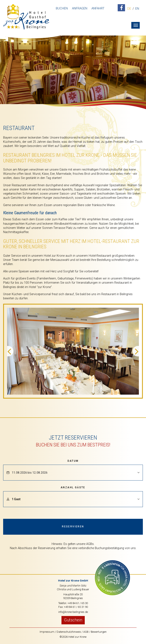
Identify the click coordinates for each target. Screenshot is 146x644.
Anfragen (80, 8)
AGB (86, 632)
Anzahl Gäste (73, 487)
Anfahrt (98, 8)
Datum (73, 461)
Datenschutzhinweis (69, 632)
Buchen (62, 8)
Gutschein (73, 620)
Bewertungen (99, 632)
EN (137, 9)
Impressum (47, 632)
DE (129, 9)
